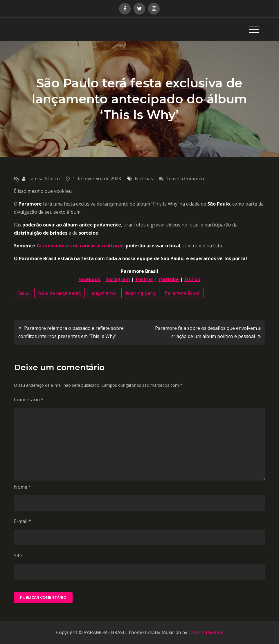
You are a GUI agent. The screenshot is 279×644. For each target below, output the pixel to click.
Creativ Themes (206, 632)
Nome (22, 487)
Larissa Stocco (44, 179)
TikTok (192, 279)
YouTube (169, 279)
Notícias (144, 179)
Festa (23, 293)
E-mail (22, 521)
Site (18, 555)
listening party (140, 293)
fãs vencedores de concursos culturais (80, 246)
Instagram (118, 279)
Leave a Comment (186, 179)
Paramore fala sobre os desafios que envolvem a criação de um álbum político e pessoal (208, 332)
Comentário (29, 400)
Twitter (144, 279)
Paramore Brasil (183, 293)
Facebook (89, 279)
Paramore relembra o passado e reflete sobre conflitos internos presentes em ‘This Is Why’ (71, 332)
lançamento (103, 293)
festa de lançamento (60, 293)
